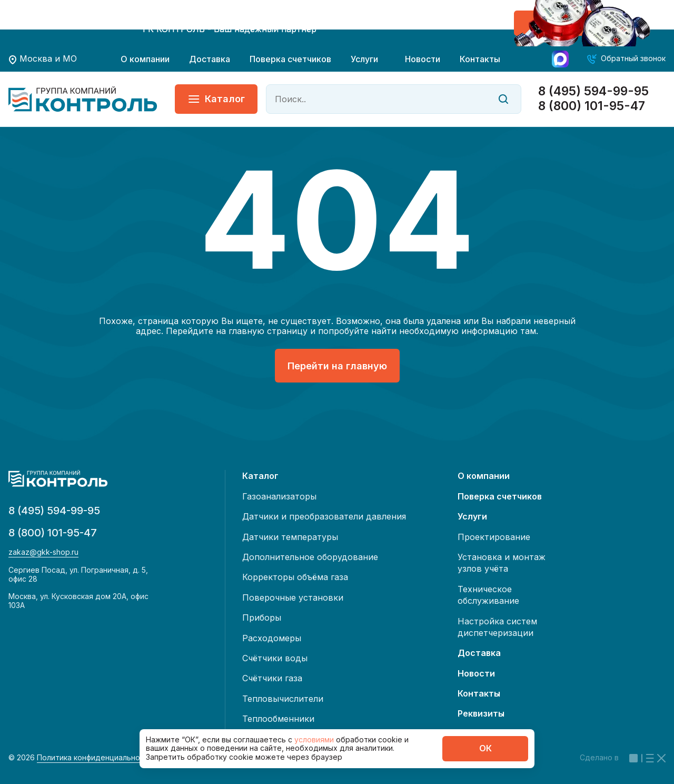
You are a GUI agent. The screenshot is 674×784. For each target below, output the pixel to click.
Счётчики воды (275, 658)
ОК (485, 748)
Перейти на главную (337, 366)
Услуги (364, 59)
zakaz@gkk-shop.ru (43, 552)
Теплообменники (278, 719)
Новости (423, 59)
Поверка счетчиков (290, 59)
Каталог (216, 99)
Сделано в (623, 757)
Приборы (262, 618)
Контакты (480, 59)
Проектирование (494, 537)
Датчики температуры (290, 537)
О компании (145, 59)
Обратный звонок (633, 58)
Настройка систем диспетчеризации (497, 627)
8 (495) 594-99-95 (593, 91)
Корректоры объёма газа (295, 577)
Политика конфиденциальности (95, 758)
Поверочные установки (293, 597)
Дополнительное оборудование (310, 557)
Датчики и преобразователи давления (324, 516)
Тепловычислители (283, 699)
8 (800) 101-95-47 (592, 106)
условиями (315, 739)
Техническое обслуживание (488, 595)
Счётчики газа (272, 678)
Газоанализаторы (279, 496)
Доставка (210, 59)
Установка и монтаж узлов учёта (502, 563)
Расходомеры (272, 638)
